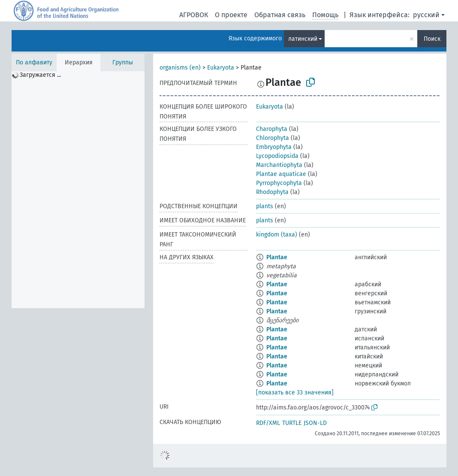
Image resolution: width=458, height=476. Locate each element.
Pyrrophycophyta (279, 183)
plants (265, 206)
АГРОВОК (194, 15)
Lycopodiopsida (277, 156)
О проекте (231, 15)
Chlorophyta (273, 138)
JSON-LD (315, 423)
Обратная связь (280, 15)
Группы (123, 62)
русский (426, 15)
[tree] (78, 190)
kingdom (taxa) (277, 235)
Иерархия (79, 62)
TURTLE (292, 423)
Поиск (432, 39)
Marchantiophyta (279, 165)
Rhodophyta (272, 192)
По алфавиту (34, 62)
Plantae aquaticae (281, 174)
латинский (303, 39)
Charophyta (272, 129)
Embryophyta (274, 147)
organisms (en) (180, 68)
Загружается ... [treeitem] (40, 75)
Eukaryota (221, 68)
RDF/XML (268, 423)
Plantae (277, 257)
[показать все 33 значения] (295, 393)
